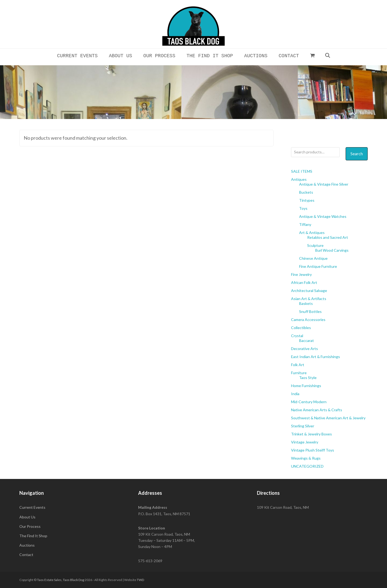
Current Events (32, 507)
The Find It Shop (33, 536)
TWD (140, 580)
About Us (27, 517)
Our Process (30, 526)
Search (357, 154)
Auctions (27, 545)
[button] (313, 55)
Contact (26, 555)
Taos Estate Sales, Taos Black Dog (61, 580)
